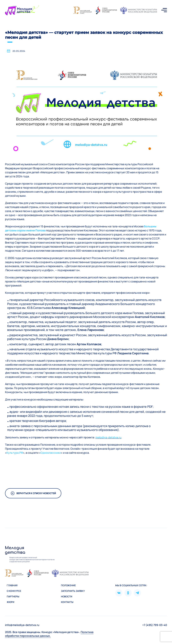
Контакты (67, 602)
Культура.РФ (15, 453)
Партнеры (13, 596)
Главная (12, 585)
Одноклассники (51, 453)
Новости (67, 596)
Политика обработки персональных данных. (49, 634)
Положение (68, 585)
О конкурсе (14, 591)
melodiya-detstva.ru (108, 437)
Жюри (10, 602)
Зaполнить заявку (73, 591)
